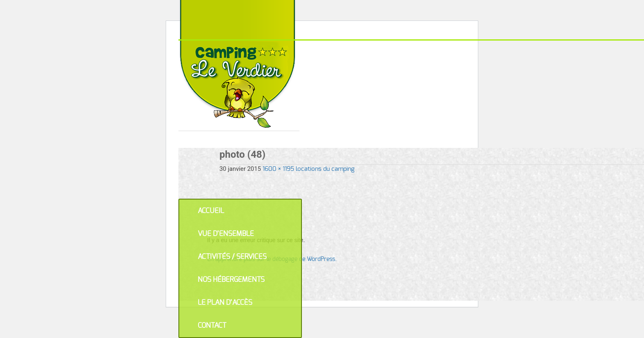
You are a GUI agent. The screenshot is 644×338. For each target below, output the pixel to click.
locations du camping (325, 169)
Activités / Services (232, 257)
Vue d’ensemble (226, 234)
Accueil (211, 211)
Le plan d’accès (225, 303)
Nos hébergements (231, 280)
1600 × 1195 (278, 169)
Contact (212, 326)
